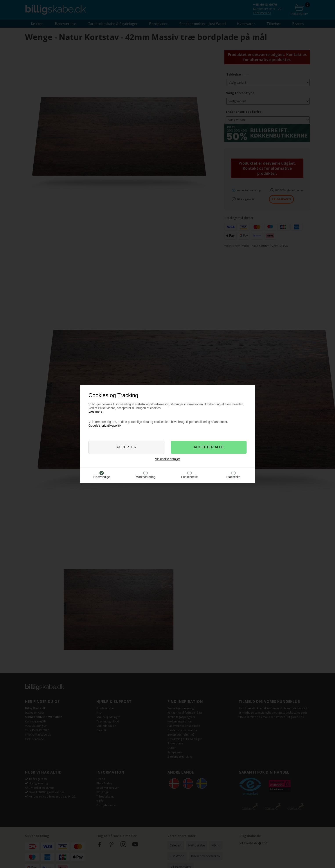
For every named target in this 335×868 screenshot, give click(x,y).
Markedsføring (145, 477)
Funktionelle (189, 477)
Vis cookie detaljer (167, 459)
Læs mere (95, 411)
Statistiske (233, 477)
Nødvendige (102, 477)
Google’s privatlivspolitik (105, 426)
